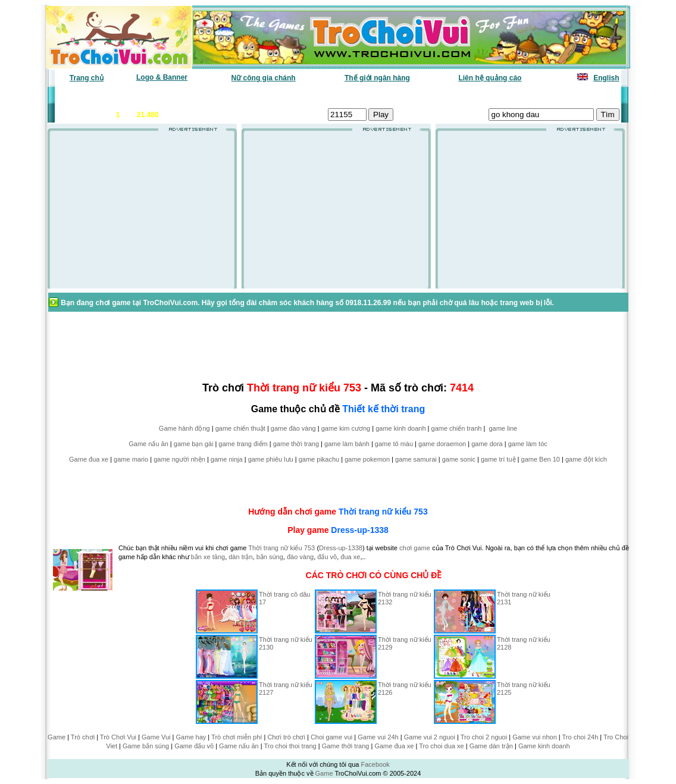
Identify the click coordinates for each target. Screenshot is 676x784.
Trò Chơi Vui (118, 737)
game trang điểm (243, 444)
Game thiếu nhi (481, 96)
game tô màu (394, 444)
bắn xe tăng (208, 557)
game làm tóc (528, 444)
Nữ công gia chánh (264, 78)
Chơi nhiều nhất (222, 96)
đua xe (350, 557)
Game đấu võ (194, 746)
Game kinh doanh (544, 746)
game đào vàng (293, 428)
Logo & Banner (162, 77)
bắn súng (270, 557)
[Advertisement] (142, 214)
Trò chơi (83, 737)
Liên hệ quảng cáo (490, 78)
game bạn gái (194, 444)
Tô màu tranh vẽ (586, 96)
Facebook (375, 764)
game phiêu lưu (271, 459)
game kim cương (346, 428)
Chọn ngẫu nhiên (354, 96)
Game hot (532, 96)
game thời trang (296, 444)
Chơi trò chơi (286, 737)
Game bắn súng (146, 746)
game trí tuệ (498, 459)
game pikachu (319, 459)
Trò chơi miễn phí (237, 737)
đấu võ (327, 557)
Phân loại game (287, 96)
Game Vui (156, 737)
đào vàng (300, 557)
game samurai (416, 459)
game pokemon (367, 459)
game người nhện (179, 459)
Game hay (191, 737)
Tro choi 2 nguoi (484, 737)
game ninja (227, 459)
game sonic (459, 459)
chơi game (415, 548)
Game (57, 737)
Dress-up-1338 (360, 530)
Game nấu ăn (148, 444)
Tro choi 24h (580, 737)
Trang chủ (87, 78)
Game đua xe (89, 459)
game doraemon (442, 444)
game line (503, 428)
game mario (131, 459)
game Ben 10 (541, 459)
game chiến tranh (457, 428)
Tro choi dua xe (441, 746)
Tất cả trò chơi (419, 96)
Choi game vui (331, 737)
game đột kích (586, 459)
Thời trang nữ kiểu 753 (383, 512)
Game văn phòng (91, 96)
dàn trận (240, 557)
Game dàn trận (491, 746)
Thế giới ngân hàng (377, 78)
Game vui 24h (378, 737)
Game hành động (184, 428)
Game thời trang (346, 746)
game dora (487, 444)
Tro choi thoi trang (290, 746)
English (606, 78)
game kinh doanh (400, 428)
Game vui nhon (535, 737)
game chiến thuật (240, 428)
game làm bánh (347, 444)
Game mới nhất (158, 96)
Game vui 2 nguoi (430, 737)
